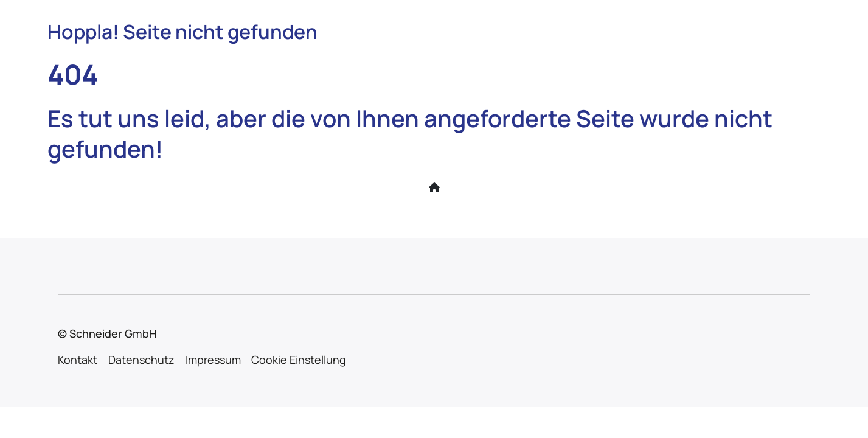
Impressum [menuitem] (213, 360)
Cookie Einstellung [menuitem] (299, 360)
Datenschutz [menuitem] (141, 360)
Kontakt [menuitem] (78, 360)
